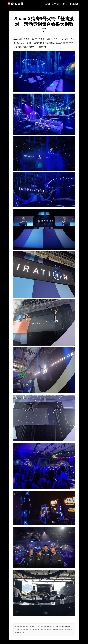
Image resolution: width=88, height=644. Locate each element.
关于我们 (56, 4)
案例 (47, 4)
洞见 (66, 4)
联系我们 (75, 4)
